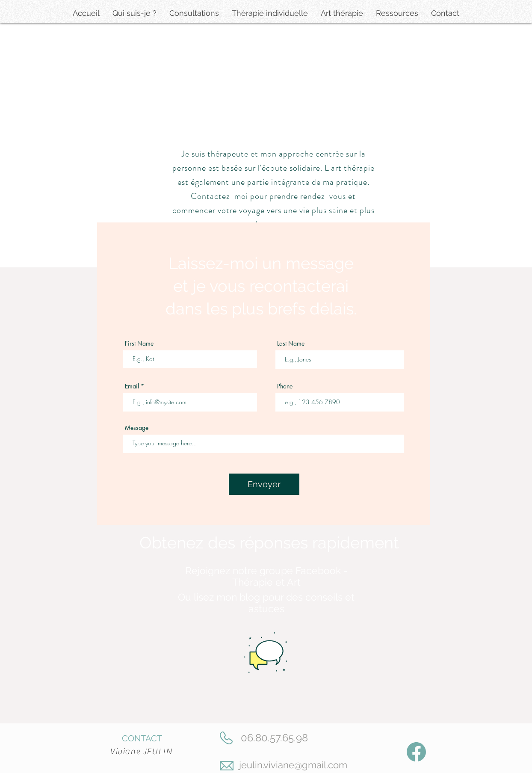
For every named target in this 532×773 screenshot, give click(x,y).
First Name (139, 344)
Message (137, 428)
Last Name (291, 344)
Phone (285, 386)
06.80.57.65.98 (274, 738)
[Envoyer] (264, 484)
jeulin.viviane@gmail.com (293, 765)
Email (132, 386)
